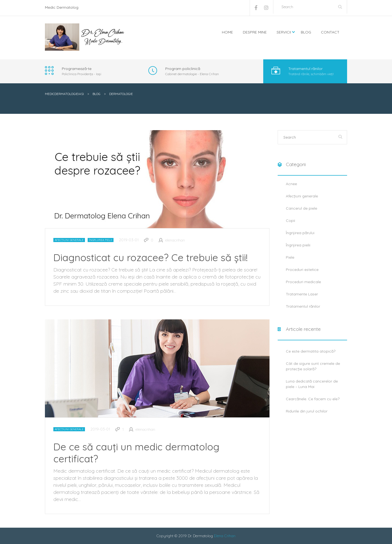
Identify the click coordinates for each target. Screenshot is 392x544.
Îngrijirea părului (300, 233)
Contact (330, 32)
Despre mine (255, 32)
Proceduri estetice (302, 270)
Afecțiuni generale (69, 240)
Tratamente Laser (302, 294)
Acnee (291, 184)
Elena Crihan (225, 536)
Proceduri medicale (303, 282)
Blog (306, 32)
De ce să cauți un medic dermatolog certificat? (136, 453)
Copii (290, 221)
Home (227, 32)
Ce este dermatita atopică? (311, 351)
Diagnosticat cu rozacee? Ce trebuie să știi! (151, 257)
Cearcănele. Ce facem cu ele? (313, 399)
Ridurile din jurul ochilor (307, 411)
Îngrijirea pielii (101, 240)
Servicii (284, 32)
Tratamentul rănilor (303, 306)
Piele (290, 257)
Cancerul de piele (301, 208)
